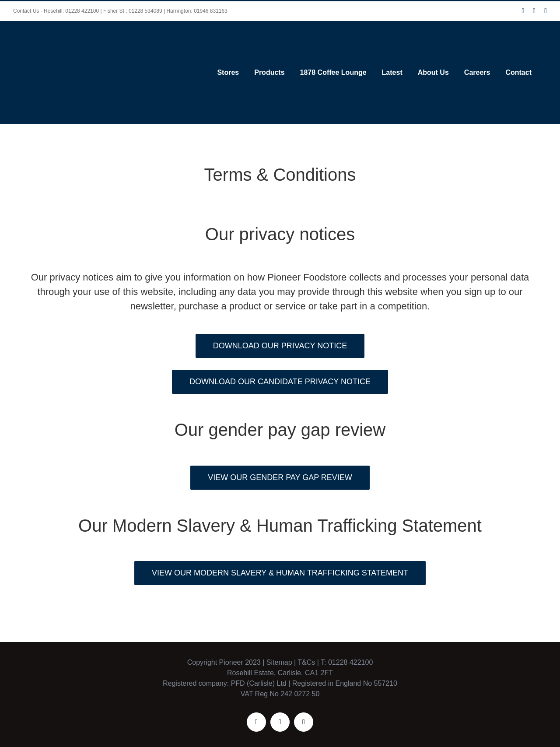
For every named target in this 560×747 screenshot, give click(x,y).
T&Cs (305, 654)
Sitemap (279, 654)
